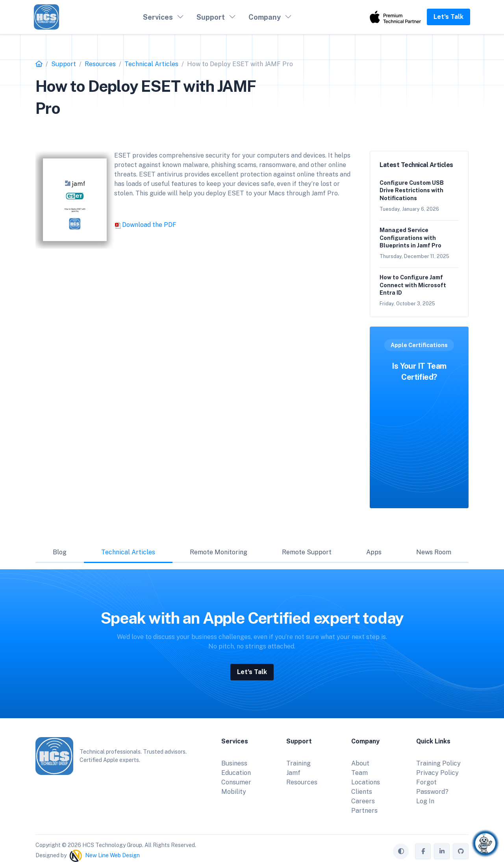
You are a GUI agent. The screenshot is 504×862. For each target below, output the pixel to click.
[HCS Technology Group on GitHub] (461, 851)
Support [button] (211, 17)
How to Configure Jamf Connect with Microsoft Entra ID (413, 285)
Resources (302, 782)
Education (236, 773)
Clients (362, 792)
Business (234, 763)
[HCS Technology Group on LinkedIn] (442, 851)
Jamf (293, 773)
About (360, 763)
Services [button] (158, 17)
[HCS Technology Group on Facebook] (423, 851)
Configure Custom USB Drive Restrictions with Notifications (412, 190)
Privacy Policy (437, 773)
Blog (60, 552)
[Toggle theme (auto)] (401, 851)
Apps (374, 552)
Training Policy (438, 763)
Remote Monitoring (219, 552)
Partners (364, 811)
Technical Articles (128, 552)
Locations (366, 782)
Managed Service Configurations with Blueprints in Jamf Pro (410, 238)
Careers (363, 801)
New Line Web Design (112, 855)
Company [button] (265, 17)
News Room (434, 552)
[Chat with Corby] (485, 843)
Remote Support (307, 552)
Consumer (236, 782)
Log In (425, 801)
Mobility (234, 792)
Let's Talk (448, 17)
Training (298, 763)
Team (359, 773)
